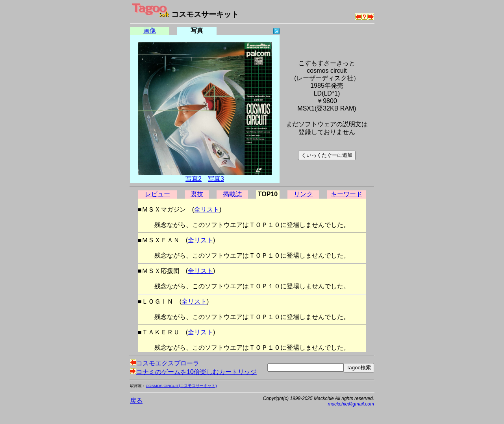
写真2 (194, 179)
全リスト (207, 209)
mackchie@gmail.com (351, 404)
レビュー (157, 194)
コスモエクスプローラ (165, 363)
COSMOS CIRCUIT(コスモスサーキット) (181, 386)
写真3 (216, 179)
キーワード (346, 194)
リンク (303, 194)
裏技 (197, 194)
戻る (136, 401)
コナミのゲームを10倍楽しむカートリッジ (193, 372)
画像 (150, 30)
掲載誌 (232, 194)
